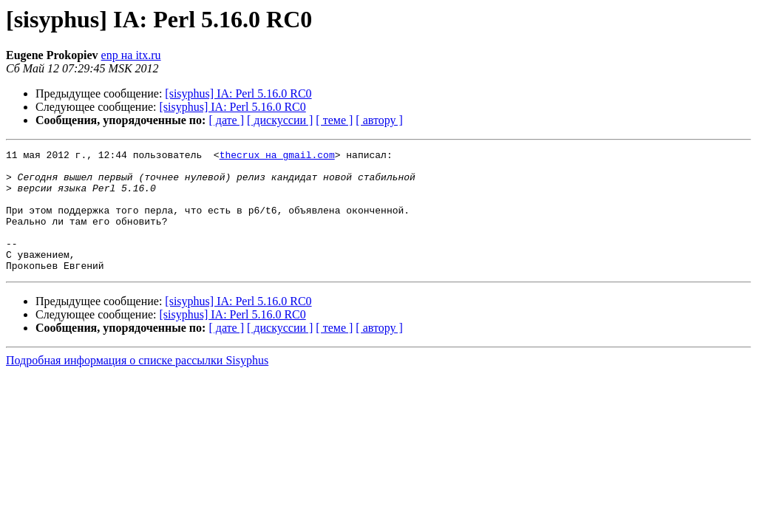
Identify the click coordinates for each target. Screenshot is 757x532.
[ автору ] (379, 120)
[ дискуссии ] (280, 120)
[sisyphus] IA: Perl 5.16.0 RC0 (238, 93)
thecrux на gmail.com (277, 157)
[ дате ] (226, 120)
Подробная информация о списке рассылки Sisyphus (137, 385)
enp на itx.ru (131, 55)
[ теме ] (334, 120)
